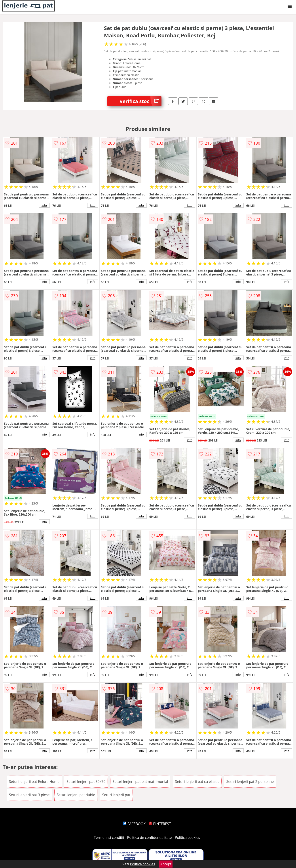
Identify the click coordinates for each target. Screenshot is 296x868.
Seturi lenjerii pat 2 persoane (250, 782)
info (44, 205)
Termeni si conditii (109, 837)
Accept (166, 864)
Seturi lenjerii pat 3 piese (29, 795)
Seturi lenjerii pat (116, 795)
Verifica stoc (140, 101)
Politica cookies (188, 837)
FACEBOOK (134, 824)
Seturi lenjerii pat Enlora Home (34, 782)
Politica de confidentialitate (150, 837)
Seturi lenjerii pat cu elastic (197, 782)
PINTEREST (160, 824)
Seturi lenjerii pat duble (76, 795)
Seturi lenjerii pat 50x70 (86, 782)
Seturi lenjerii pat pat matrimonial (140, 782)
